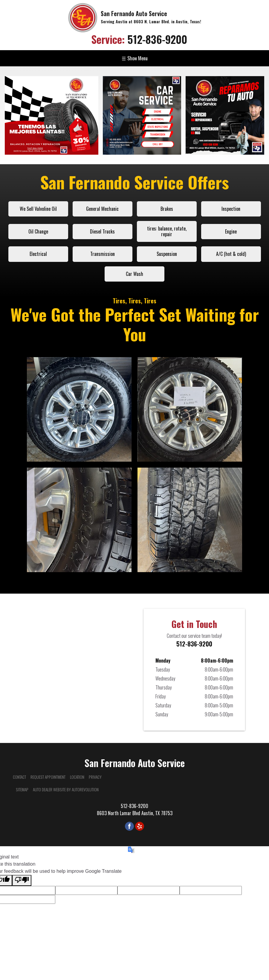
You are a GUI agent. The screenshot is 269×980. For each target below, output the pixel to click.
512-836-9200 (139, 39)
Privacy (95, 777)
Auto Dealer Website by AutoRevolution (66, 789)
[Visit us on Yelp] (140, 826)
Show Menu (135, 58)
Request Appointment (48, 777)
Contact (19, 777)
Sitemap (22, 789)
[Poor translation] (22, 880)
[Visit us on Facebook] (129, 826)
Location (77, 777)
